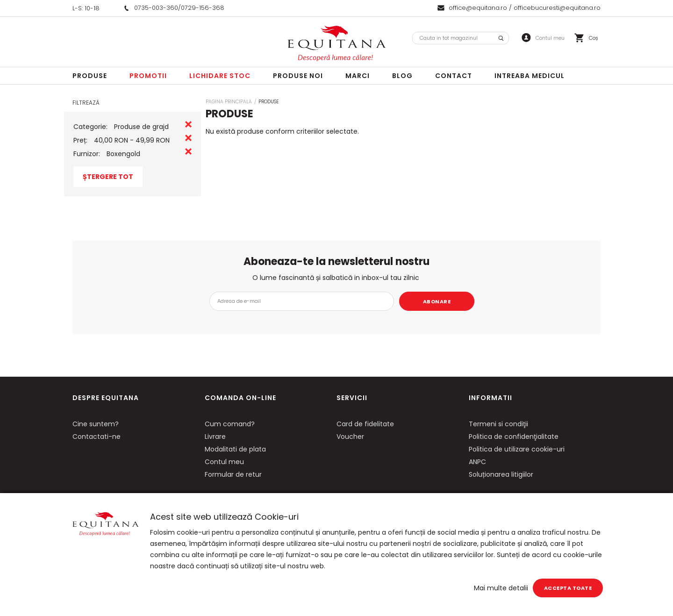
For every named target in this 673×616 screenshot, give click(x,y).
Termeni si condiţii (498, 424)
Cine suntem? (96, 424)
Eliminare (188, 124)
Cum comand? (230, 424)
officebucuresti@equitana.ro (557, 8)
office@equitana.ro (478, 8)
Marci (358, 76)
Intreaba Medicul (530, 76)
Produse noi (298, 76)
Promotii (148, 76)
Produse (90, 76)
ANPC (477, 462)
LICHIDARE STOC (220, 76)
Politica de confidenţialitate (514, 437)
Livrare (215, 437)
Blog (402, 76)
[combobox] (461, 38)
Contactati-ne (97, 437)
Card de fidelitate (365, 424)
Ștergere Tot (108, 177)
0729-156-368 (203, 8)
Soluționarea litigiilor (501, 474)
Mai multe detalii (501, 588)
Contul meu (224, 462)
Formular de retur (233, 474)
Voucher (350, 437)
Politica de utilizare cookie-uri (517, 449)
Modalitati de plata (235, 449)
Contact (454, 76)
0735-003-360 (156, 8)
